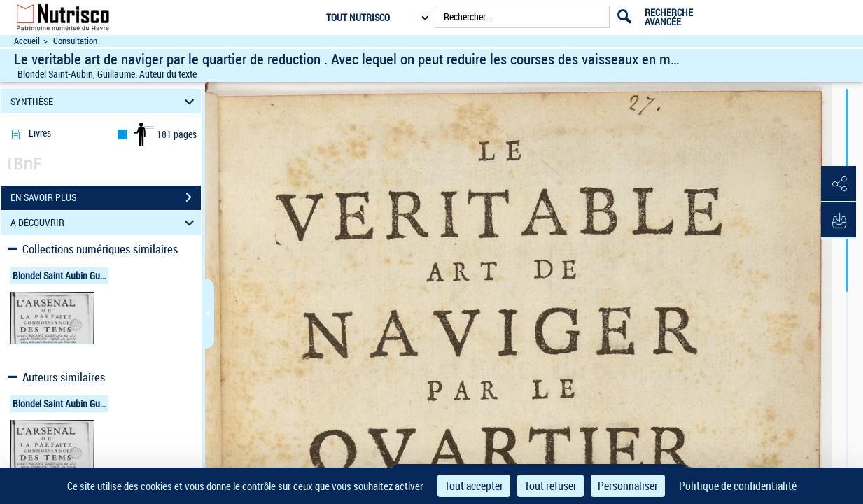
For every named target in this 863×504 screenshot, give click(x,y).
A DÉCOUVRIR (105, 223)
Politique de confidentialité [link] (738, 486)
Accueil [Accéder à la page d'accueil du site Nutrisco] (27, 41)
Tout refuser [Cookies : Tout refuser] (550, 486)
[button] (839, 184)
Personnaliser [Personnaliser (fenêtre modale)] (628, 486)
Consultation (75, 41)
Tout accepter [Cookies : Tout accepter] (474, 486)
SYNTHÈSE (105, 101)
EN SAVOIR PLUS (106, 197)
